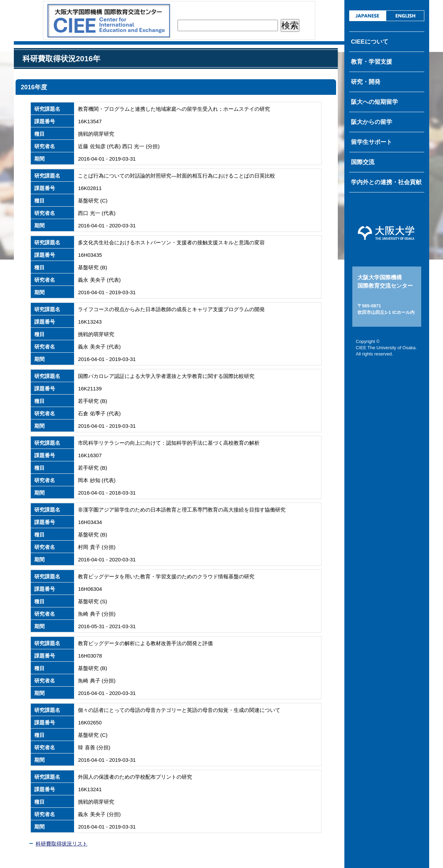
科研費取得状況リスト (62, 844)
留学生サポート (372, 142)
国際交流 (363, 162)
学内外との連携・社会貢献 (386, 182)
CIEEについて (370, 42)
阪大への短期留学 (374, 102)
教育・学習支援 (372, 62)
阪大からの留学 (372, 122)
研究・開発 (366, 82)
